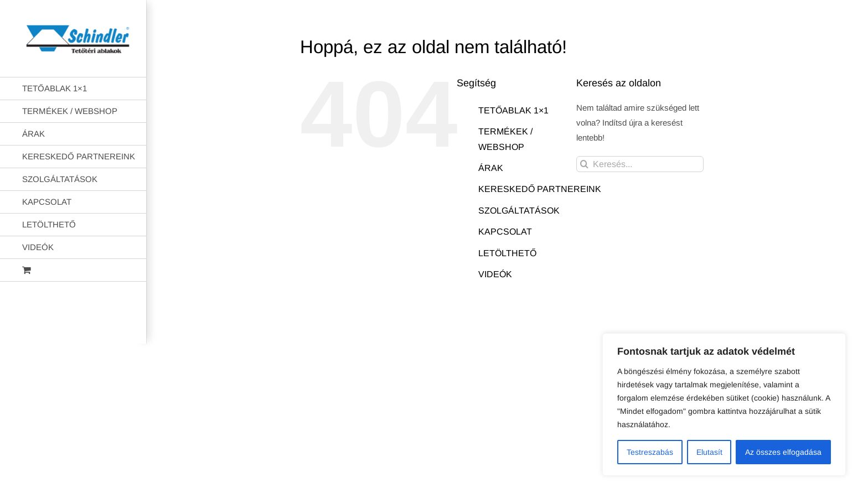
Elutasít (709, 452)
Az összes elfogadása (783, 452)
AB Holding (577, 326)
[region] (724, 404)
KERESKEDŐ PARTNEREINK (540, 189)
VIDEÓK (495, 274)
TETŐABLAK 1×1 (513, 110)
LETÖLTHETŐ (507, 253)
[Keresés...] (640, 164)
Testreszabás (650, 452)
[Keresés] (584, 164)
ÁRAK (491, 168)
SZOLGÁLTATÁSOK (519, 211)
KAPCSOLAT (505, 232)
